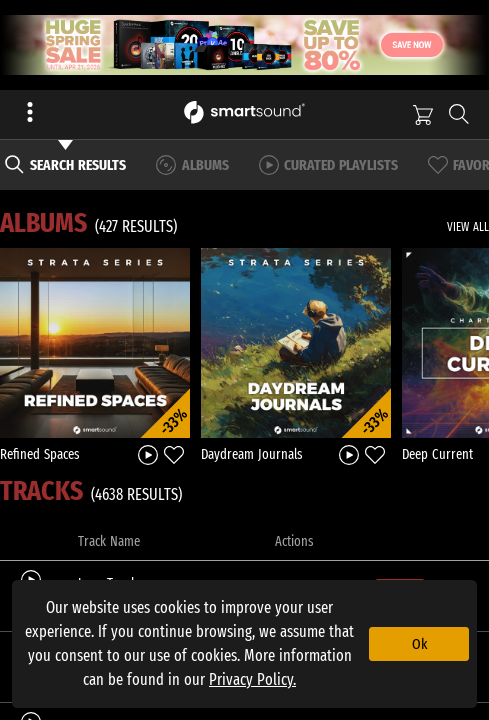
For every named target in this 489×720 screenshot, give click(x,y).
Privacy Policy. (252, 679)
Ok (419, 644)
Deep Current (437, 454)
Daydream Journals (252, 454)
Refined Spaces (40, 454)
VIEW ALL (468, 227)
